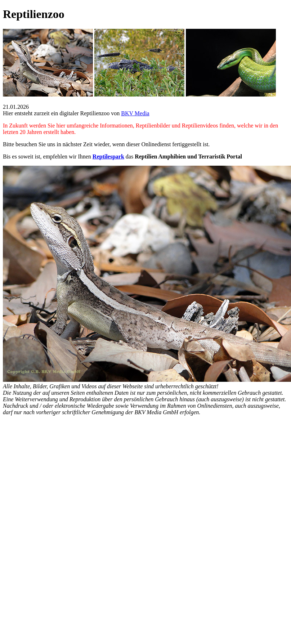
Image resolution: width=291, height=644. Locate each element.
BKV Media (135, 113)
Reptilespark (108, 156)
